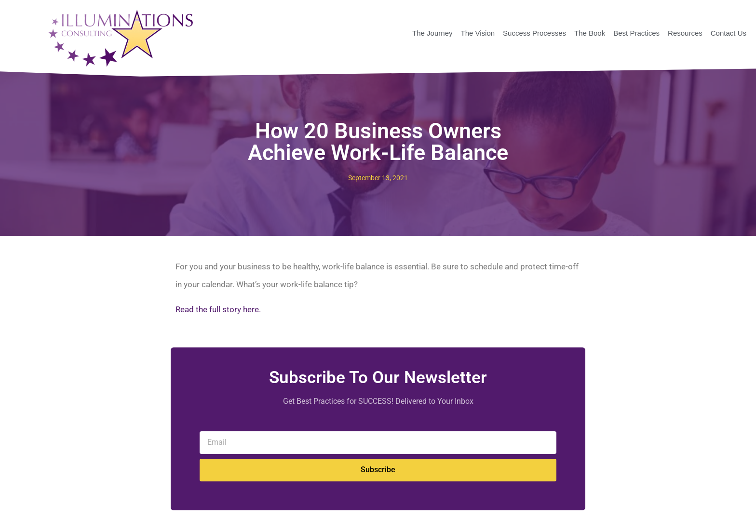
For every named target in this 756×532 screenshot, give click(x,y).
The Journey (432, 33)
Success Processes (534, 33)
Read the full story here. (218, 309)
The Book (590, 33)
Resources (685, 33)
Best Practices (636, 33)
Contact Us (729, 33)
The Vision (478, 33)
